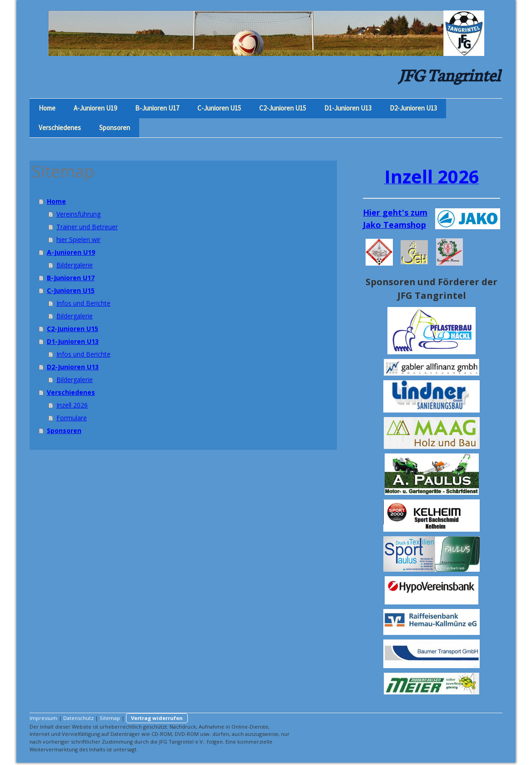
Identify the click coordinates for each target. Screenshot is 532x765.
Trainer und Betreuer (87, 227)
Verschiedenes (60, 128)
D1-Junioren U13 (348, 108)
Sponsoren (115, 128)
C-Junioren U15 (219, 108)
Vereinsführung (78, 214)
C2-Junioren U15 (283, 108)
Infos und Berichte (83, 303)
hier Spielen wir (78, 239)
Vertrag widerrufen (157, 718)
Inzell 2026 (72, 405)
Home (47, 108)
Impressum (43, 718)
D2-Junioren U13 (413, 108)
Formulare (72, 418)
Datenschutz (78, 718)
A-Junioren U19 (95, 108)
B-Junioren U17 (157, 108)
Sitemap (110, 718)
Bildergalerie (75, 265)
